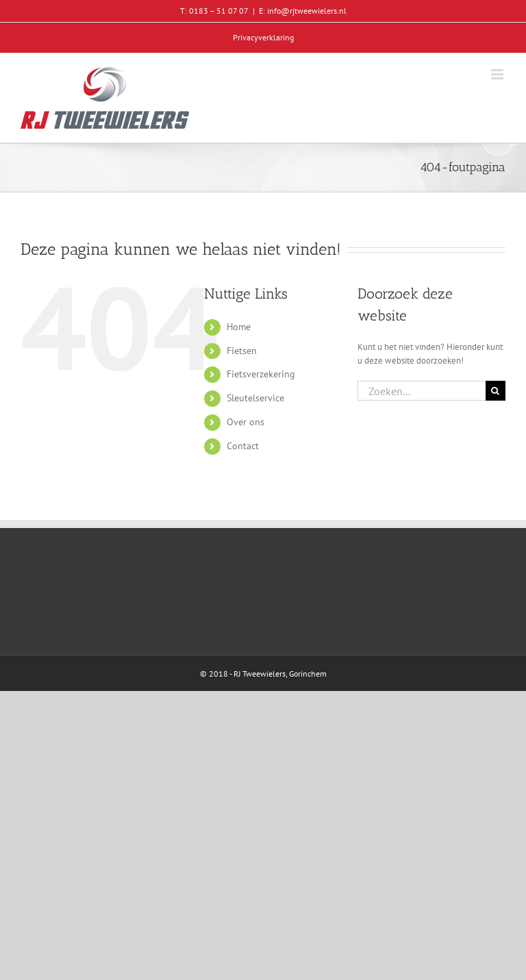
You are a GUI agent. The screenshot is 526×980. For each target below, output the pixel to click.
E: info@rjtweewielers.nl (303, 11)
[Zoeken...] (422, 391)
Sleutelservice (255, 398)
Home (239, 327)
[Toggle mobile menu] (498, 74)
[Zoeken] (496, 391)
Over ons (246, 422)
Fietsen (242, 351)
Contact (243, 446)
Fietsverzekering (261, 374)
